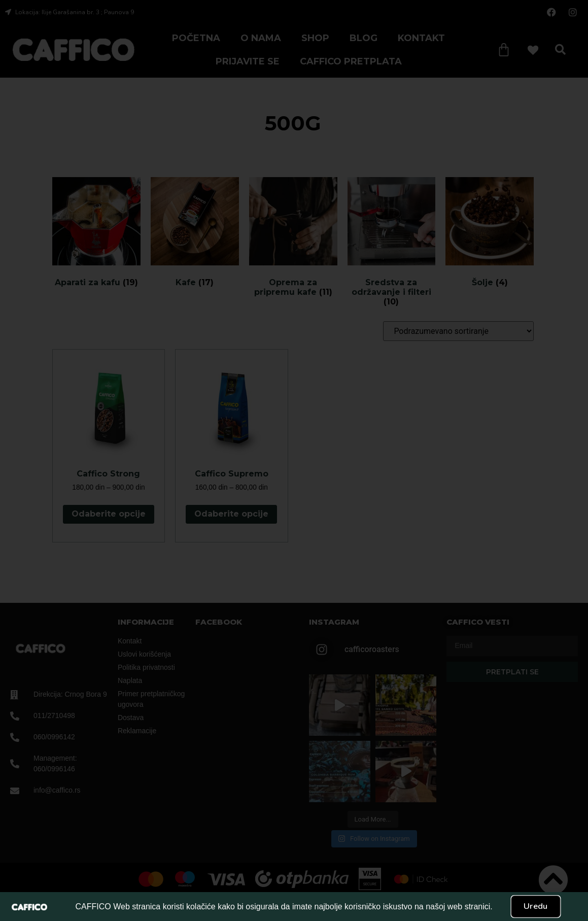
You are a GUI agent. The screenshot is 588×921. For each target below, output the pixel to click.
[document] (294, 460)
